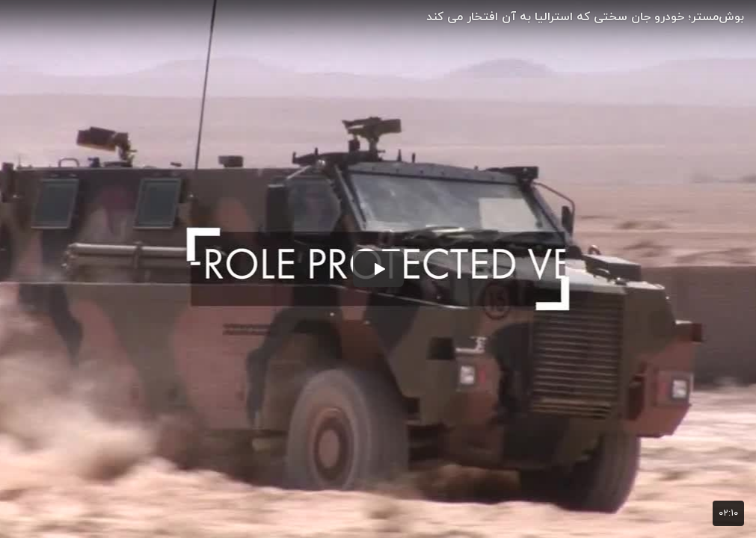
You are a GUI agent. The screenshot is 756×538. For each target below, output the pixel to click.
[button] (378, 269)
